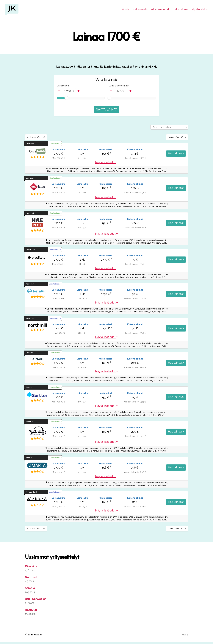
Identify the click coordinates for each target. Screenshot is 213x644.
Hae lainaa (176, 154)
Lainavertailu (140, 10)
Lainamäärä (63, 87)
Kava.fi (38, 636)
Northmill (31, 579)
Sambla (30, 590)
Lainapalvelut (181, 10)
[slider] (66, 99)
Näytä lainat (106, 110)
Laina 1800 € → (176, 138)
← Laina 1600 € (37, 138)
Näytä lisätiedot (106, 163)
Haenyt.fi (31, 611)
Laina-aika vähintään (119, 87)
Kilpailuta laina (200, 10)
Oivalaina (31, 568)
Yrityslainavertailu (161, 10)
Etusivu (126, 10)
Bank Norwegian (36, 601)
